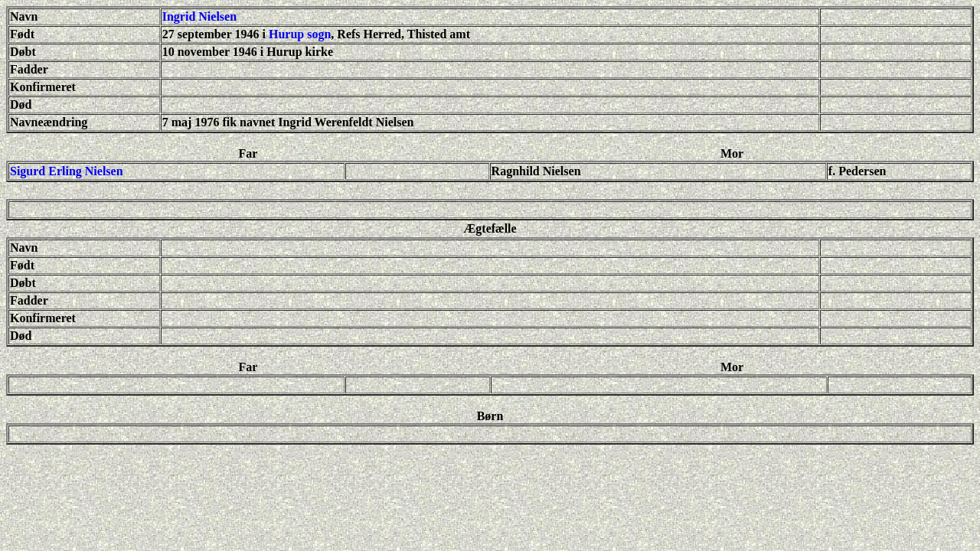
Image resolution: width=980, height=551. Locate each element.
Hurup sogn (300, 34)
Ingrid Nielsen (199, 16)
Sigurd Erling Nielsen (67, 171)
